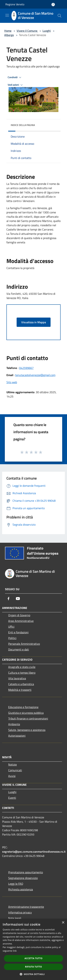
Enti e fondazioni (18, 632)
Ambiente (14, 724)
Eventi (12, 798)
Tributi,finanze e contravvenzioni (28, 718)
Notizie (13, 764)
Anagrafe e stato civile (22, 667)
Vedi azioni (16, 85)
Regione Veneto (15, 4)
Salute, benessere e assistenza (27, 730)
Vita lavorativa (17, 678)
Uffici (11, 627)
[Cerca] (59, 16)
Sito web (12, 382)
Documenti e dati (19, 649)
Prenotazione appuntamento (26, 872)
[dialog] (33, 949)
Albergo (9, 35)
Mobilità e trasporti (20, 690)
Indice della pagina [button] (23, 125)
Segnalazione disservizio (23, 878)
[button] (34, 974)
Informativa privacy (20, 912)
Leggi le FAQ (16, 884)
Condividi (15, 77)
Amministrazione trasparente (26, 907)
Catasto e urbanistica (21, 684)
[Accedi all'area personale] (53, 5)
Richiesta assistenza (21, 889)
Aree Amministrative (21, 621)
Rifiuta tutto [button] (33, 967)
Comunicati (15, 770)
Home (8, 31)
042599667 (26, 368)
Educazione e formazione (23, 707)
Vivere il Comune (27, 31)
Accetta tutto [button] (33, 958)
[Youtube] (18, 599)
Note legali (15, 918)
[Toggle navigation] (7, 15)
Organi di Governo (19, 615)
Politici (12, 638)
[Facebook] (9, 599)
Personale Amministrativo (24, 644)
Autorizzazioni (17, 736)
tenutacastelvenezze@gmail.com (35, 375)
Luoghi (47, 31)
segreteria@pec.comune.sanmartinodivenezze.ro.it (34, 852)
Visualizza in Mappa (34, 322)
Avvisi (12, 776)
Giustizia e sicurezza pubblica (26, 713)
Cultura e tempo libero (22, 673)
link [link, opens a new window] (15, 951)
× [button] (63, 923)
